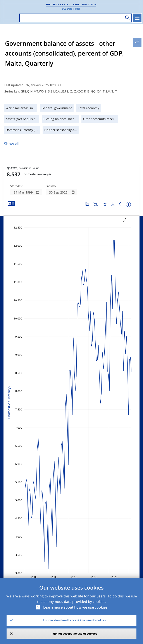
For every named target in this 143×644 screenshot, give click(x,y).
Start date (17, 186)
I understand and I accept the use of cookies (74, 620)
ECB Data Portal (71, 9)
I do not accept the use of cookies (75, 634)
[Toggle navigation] (137, 18)
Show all (12, 144)
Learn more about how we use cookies (75, 607)
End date (51, 186)
